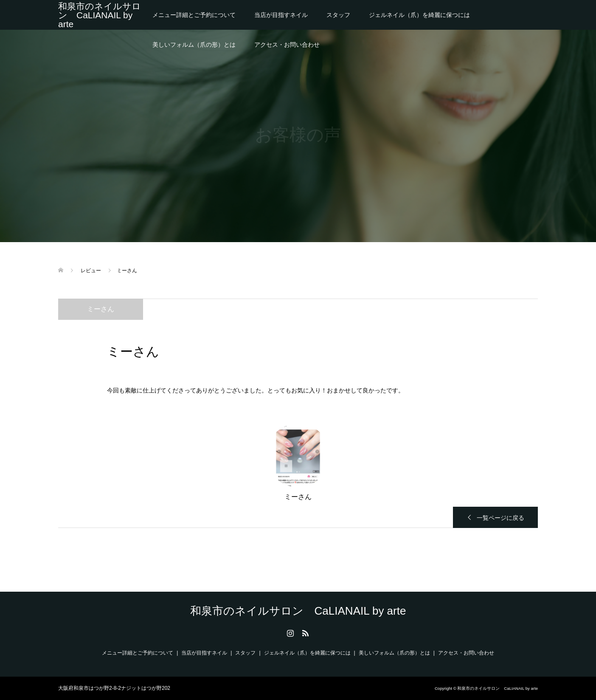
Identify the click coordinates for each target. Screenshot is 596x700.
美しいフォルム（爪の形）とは (194, 45)
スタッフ (338, 15)
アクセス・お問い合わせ (287, 45)
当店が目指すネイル (281, 15)
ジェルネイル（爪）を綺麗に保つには (419, 15)
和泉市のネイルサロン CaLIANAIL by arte (100, 15)
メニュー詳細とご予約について (194, 15)
